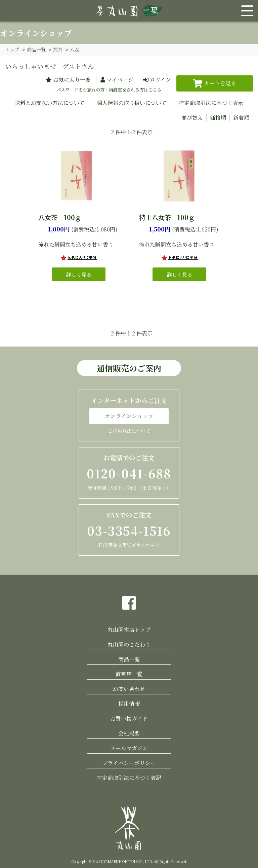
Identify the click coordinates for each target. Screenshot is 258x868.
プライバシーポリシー (129, 763)
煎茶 (58, 49)
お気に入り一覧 (72, 79)
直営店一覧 (129, 674)
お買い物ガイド (129, 718)
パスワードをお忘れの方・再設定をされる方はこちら (109, 89)
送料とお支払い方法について (50, 102)
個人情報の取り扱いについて (132, 102)
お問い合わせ (129, 689)
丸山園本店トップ (129, 629)
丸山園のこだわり (129, 644)
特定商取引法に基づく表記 (129, 777)
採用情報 (129, 703)
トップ (12, 49)
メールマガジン (129, 748)
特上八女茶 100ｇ (167, 217)
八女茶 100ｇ (60, 217)
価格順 (218, 117)
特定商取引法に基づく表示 (211, 102)
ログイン (160, 79)
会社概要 (129, 733)
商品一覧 (36, 49)
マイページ (120, 79)
